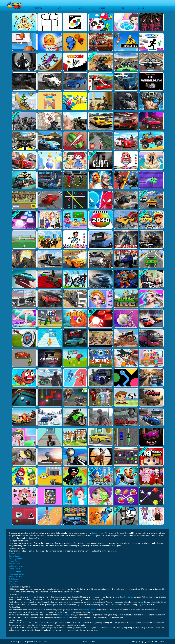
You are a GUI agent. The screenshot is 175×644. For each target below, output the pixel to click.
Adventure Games (16, 577)
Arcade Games (14, 561)
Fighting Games (15, 571)
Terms (133, 642)
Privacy (140, 642)
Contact (14, 642)
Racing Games (14, 556)
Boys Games (14, 582)
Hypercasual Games (17, 574)
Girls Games (14, 579)
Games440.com (98, 533)
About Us (23, 642)
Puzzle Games (14, 564)
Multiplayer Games (16, 566)
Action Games (14, 554)
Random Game (89, 642)
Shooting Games (15, 559)
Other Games (14, 584)
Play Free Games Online (38, 642)
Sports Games (14, 569)
